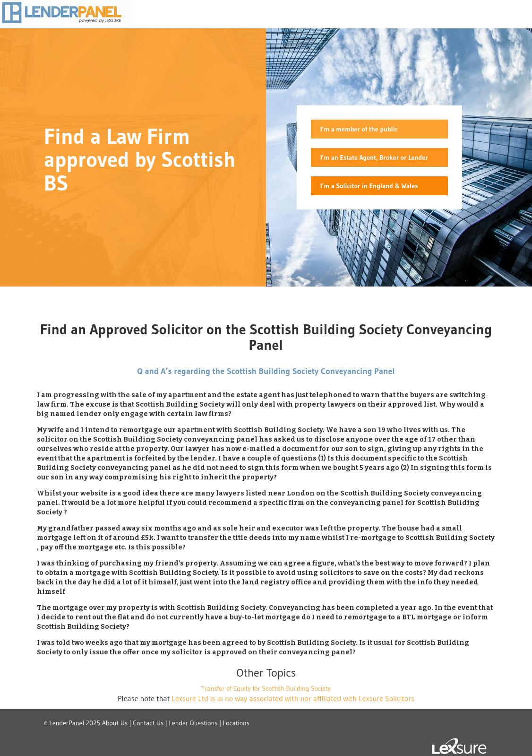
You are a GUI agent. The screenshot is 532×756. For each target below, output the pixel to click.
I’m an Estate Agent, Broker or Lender (374, 157)
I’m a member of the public (359, 129)
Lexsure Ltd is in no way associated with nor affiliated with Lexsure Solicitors (293, 698)
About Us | (117, 723)
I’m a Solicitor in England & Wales (369, 186)
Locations (236, 723)
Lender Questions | (195, 723)
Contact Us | (150, 723)
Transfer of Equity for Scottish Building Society (266, 688)
